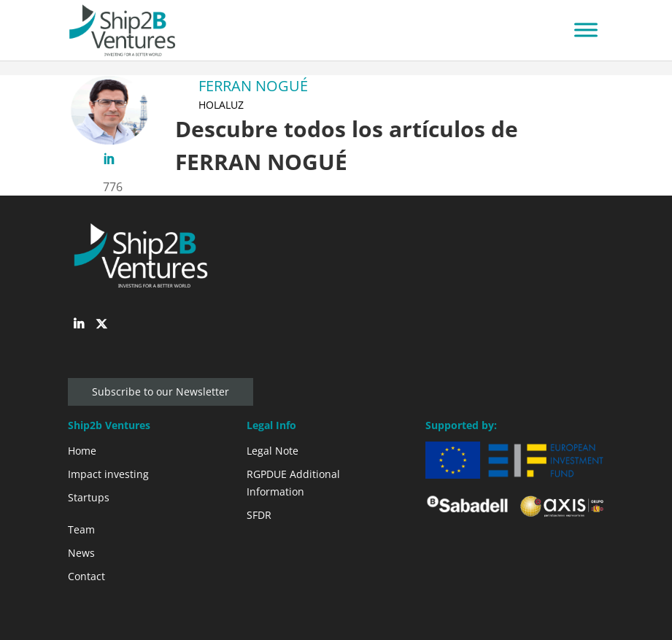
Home (82, 451)
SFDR (259, 515)
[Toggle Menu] (586, 30)
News (81, 553)
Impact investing (108, 474)
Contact (86, 576)
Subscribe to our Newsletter (161, 392)
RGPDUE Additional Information (293, 483)
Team (81, 529)
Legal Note (273, 451)
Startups (89, 497)
